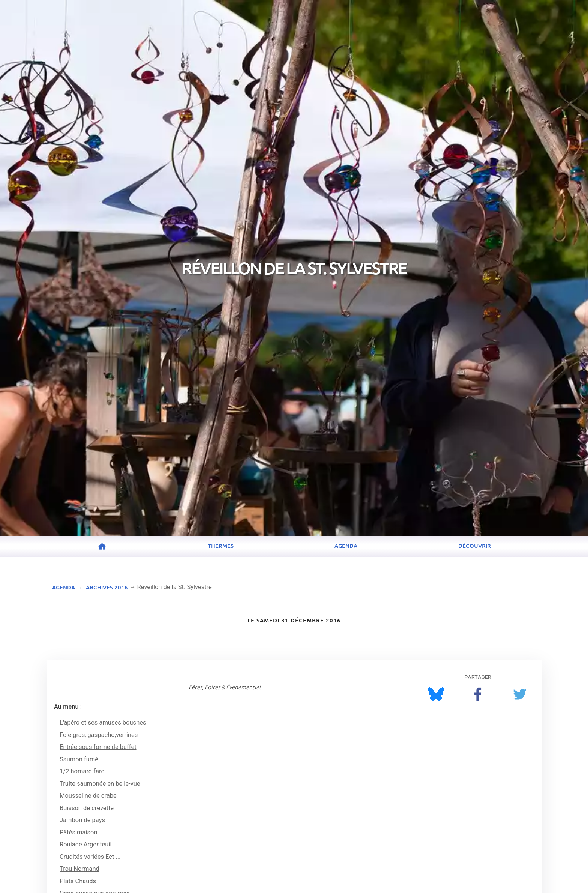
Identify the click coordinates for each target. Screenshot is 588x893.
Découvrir (475, 546)
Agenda (346, 546)
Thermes (221, 546)
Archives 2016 (107, 587)
